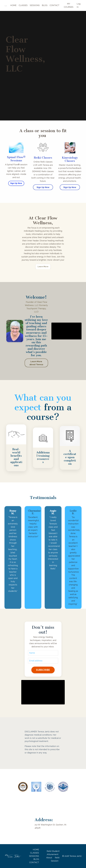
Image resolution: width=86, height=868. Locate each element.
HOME (13, 5)
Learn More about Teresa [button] (36, 363)
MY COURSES (69, 5)
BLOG (45, 5)
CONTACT (54, 5)
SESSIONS (35, 5)
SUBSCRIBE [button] (43, 670)
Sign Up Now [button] (16, 183)
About (49, 858)
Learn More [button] (43, 267)
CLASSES (23, 5)
